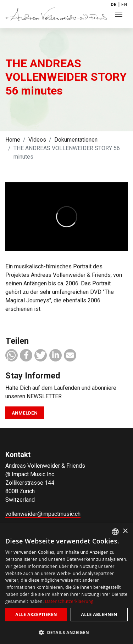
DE (114, 5)
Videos (37, 140)
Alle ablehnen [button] (99, 614)
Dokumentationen (76, 140)
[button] (12, 355)
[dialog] (66, 583)
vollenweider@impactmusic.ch (43, 514)
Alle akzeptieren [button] (36, 614)
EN (124, 5)
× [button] (125, 531)
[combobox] (115, 532)
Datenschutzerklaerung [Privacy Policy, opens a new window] (69, 601)
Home (13, 140)
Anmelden (25, 413)
